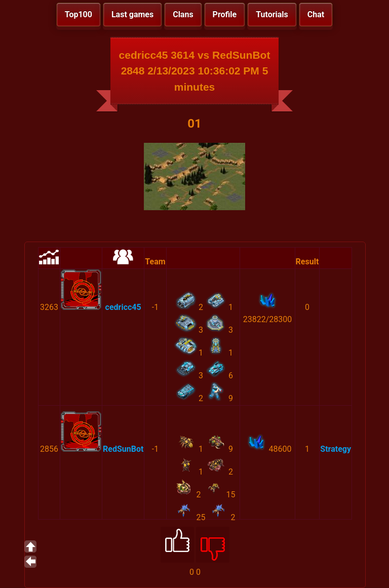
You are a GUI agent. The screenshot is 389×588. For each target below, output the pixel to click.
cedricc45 (123, 307)
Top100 (79, 14)
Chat (316, 14)
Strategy (336, 449)
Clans (183, 14)
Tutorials (272, 14)
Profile (225, 14)
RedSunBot (123, 449)
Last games (132, 14)
